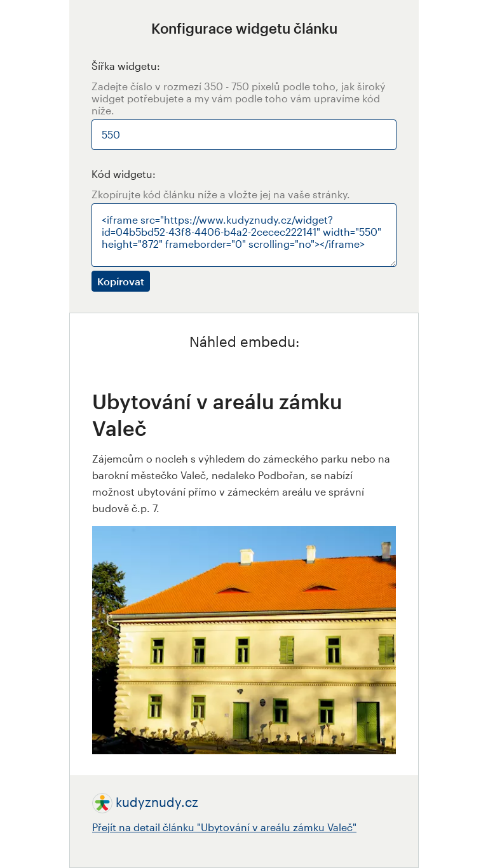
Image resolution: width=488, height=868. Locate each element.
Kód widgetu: (124, 174)
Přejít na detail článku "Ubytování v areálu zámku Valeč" (224, 827)
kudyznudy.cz (157, 802)
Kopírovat (121, 281)
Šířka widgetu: (126, 66)
